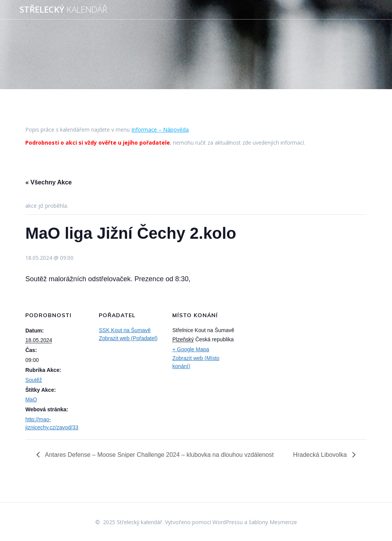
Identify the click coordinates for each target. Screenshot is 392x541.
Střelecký (63, 10)
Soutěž (34, 380)
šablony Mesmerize (273, 522)
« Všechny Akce (48, 182)
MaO (31, 399)
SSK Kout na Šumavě (125, 330)
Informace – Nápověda (160, 130)
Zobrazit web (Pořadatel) (128, 338)
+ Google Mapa (191, 349)
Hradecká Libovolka (321, 455)
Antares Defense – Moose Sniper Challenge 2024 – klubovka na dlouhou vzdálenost (159, 455)
